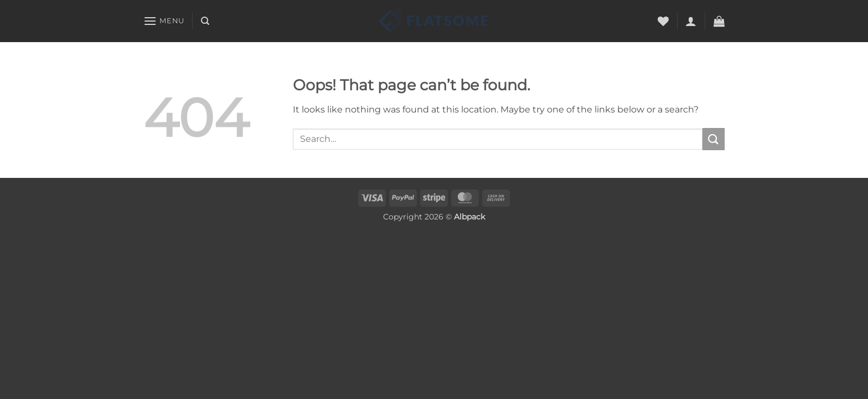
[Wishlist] (663, 21)
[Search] (205, 21)
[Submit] (714, 139)
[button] (164, 21)
